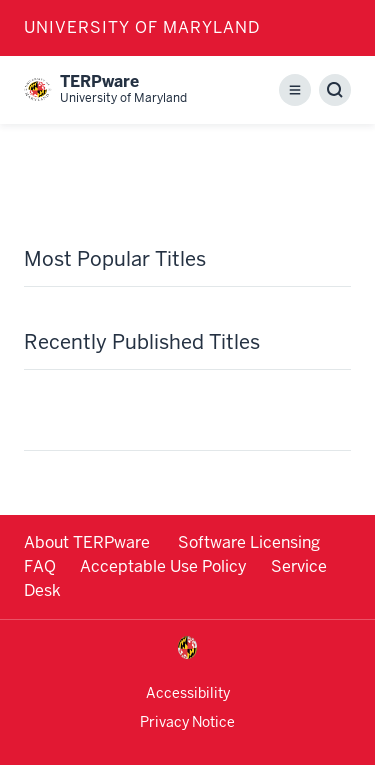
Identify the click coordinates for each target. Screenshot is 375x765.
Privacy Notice (187, 722)
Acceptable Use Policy (163, 566)
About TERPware (89, 542)
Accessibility (188, 693)
